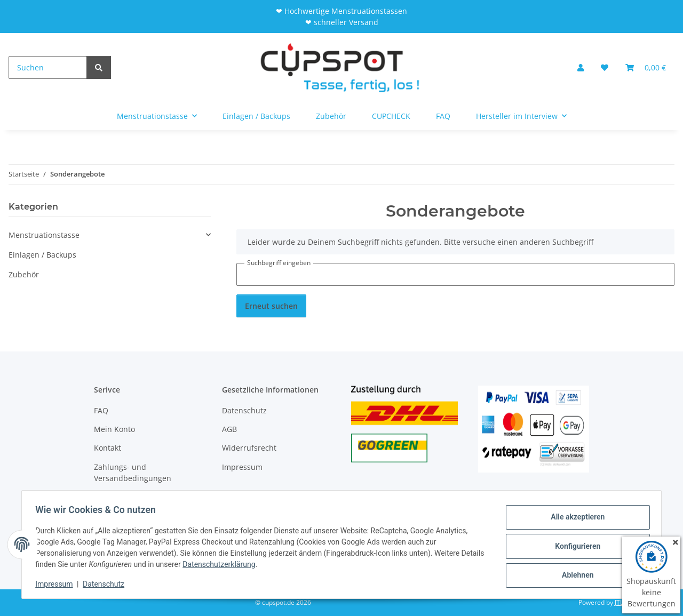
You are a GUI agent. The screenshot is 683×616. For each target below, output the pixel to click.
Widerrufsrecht (249, 448)
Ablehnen (574, 574)
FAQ (443, 116)
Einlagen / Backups (42, 255)
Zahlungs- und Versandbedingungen (133, 473)
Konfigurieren (574, 546)
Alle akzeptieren (574, 518)
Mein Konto (114, 429)
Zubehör (24, 274)
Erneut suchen (271, 306)
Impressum (58, 584)
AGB (229, 429)
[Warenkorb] (646, 67)
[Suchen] (48, 67)
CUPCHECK (391, 116)
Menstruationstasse (44, 235)
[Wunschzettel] (605, 67)
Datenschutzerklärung (247, 564)
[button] (581, 67)
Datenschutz (107, 584)
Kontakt (108, 448)
